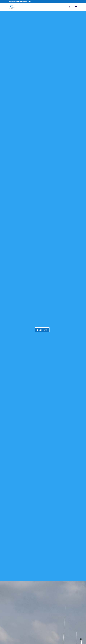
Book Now (42, 330)
